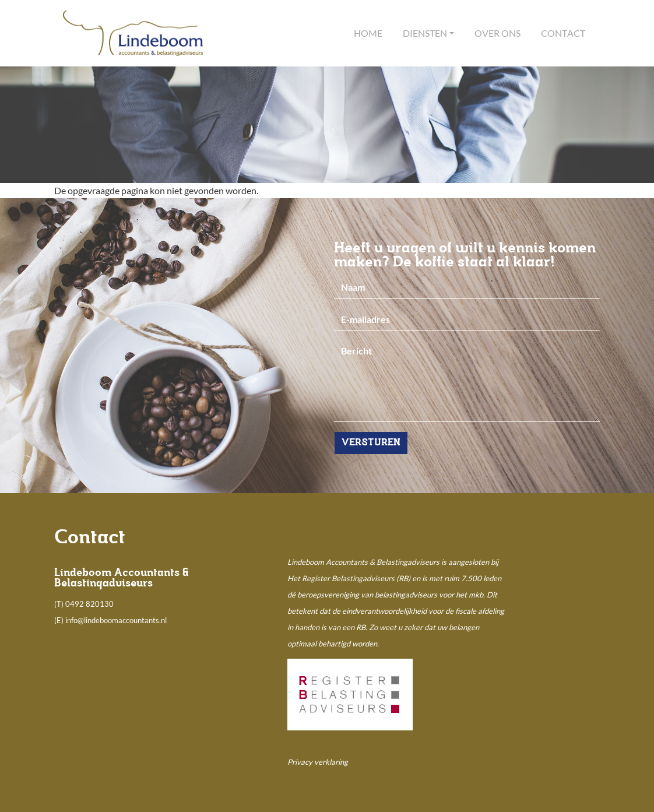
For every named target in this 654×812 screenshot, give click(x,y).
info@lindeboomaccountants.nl (116, 620)
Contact (563, 33)
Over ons (497, 33)
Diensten (425, 33)
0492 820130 (89, 604)
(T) (60, 604)
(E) (60, 620)
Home (368, 33)
